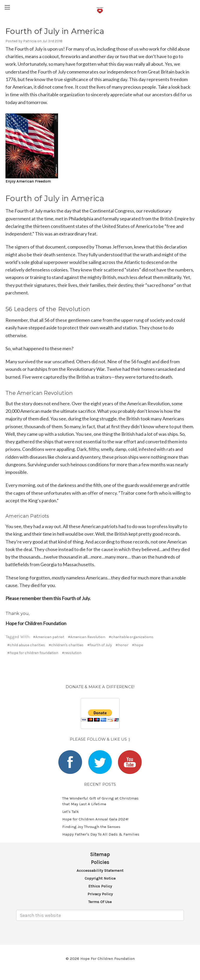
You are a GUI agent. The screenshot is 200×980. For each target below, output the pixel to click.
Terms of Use (100, 902)
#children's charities (66, 645)
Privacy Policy (100, 894)
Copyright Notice (100, 878)
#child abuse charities (26, 645)
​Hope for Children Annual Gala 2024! (95, 819)
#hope (137, 645)
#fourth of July (100, 645)
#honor (122, 645)
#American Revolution (87, 637)
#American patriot (49, 637)
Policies (100, 862)
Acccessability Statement (100, 870)
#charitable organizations (131, 637)
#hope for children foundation (33, 653)
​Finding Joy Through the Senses (91, 827)
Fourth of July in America (55, 31)
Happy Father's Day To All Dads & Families (101, 834)
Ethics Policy (100, 886)
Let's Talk (71, 812)
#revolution (72, 653)
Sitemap (100, 854)
